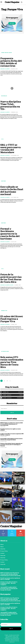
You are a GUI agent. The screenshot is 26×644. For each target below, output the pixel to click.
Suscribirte (20, 398)
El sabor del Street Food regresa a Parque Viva (12, 319)
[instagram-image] (19, 478)
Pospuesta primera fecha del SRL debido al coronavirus (11, 62)
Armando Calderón (5, 69)
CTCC (2, 139)
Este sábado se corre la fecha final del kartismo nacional (12, 190)
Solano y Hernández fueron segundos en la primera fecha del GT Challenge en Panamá (11, 445)
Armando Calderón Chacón (7, 285)
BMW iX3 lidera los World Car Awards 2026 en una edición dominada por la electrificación (12, 424)
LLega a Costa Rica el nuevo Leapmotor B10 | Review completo (12, 434)
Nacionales (4, 96)
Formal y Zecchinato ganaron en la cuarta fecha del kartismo (10, 234)
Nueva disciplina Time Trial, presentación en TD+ (11, 105)
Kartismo (3, 181)
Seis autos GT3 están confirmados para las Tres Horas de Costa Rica (12, 362)
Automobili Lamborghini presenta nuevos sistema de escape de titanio (11, 439)
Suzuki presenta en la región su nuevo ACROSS (11, 429)
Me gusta (21, 392)
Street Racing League (6, 53)
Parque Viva (4, 311)
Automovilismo (5, 351)
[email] (12, 409)
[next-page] (10, 381)
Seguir (21, 395)
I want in (12, 413)
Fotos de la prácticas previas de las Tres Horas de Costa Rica (11, 278)
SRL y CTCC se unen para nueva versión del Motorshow (11, 148)
